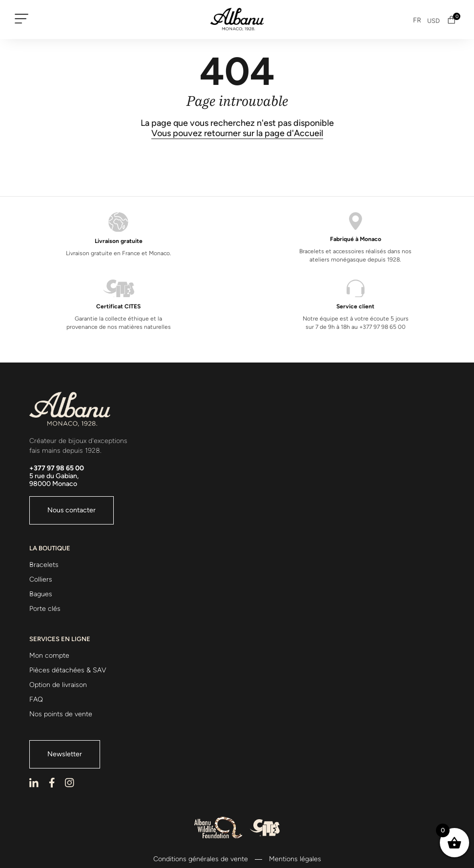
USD (433, 21)
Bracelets (44, 565)
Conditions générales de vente (201, 859)
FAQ (36, 699)
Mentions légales (295, 859)
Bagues (41, 594)
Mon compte (49, 656)
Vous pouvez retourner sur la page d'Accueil (237, 133)
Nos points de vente (61, 714)
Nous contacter (72, 510)
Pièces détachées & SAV (68, 670)
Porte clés (45, 609)
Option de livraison (58, 685)
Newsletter (65, 754)
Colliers (41, 579)
